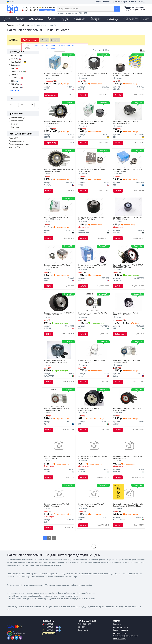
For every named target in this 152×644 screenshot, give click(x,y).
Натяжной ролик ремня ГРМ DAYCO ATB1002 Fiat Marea (92, 266)
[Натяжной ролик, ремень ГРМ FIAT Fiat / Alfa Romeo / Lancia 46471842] (129, 493)
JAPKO (14, 75)
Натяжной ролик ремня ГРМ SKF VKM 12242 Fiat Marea (93, 314)
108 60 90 (30, 7)
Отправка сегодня (17, 118)
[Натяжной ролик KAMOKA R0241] (59, 446)
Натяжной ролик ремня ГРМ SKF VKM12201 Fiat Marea (126, 314)
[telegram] (17, 638)
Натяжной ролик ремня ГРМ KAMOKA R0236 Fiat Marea (93, 457)
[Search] (117, 9)
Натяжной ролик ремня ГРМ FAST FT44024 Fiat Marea (92, 409)
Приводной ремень (16, 141)
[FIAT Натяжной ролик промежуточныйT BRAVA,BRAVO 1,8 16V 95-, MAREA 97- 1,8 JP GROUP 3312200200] (129, 254)
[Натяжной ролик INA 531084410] (129, 111)
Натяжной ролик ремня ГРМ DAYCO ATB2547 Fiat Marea (57, 75)
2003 (53, 46)
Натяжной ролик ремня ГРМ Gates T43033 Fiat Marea (127, 362)
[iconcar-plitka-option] (141, 50)
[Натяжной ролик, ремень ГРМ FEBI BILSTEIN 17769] (94, 206)
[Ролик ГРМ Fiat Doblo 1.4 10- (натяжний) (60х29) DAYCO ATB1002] (94, 254)
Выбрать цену (51, 95)
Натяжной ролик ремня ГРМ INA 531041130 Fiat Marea (56, 218)
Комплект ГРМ (15, 147)
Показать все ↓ (15, 91)
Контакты (133, 2)
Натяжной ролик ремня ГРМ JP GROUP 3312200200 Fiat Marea (128, 266)
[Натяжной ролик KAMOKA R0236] (94, 446)
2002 (48, 46)
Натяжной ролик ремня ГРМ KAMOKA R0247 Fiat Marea (128, 457)
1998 (48, 48)
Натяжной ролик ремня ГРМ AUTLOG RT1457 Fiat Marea (128, 218)
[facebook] (9, 638)
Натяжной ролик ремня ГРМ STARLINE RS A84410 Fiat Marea (58, 170)
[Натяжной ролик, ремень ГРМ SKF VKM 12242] (94, 302)
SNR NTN (16, 84)
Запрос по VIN (47, 10)
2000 (37, 46)
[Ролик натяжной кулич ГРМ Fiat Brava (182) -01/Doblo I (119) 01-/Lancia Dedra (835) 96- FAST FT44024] (94, 398)
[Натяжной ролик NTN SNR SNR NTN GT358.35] (128, 63)
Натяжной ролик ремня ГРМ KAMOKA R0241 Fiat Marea (58, 457)
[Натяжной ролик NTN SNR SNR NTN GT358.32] (94, 63)
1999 (53, 48)
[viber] (20, 638)
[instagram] (13, 638)
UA (9, 2)
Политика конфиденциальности (126, 636)
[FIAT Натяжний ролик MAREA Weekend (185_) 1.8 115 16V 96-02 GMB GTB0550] (94, 493)
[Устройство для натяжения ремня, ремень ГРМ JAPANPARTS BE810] (59, 350)
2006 (68, 46)
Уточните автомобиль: (14, 40)
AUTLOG (15, 56)
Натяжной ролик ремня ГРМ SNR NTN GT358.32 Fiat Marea (93, 75)
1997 (42, 48)
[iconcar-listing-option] (144, 50)
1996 (37, 48)
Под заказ (14, 127)
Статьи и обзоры (120, 639)
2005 (63, 46)
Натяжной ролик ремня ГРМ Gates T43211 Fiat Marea (92, 362)
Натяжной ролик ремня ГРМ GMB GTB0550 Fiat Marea (91, 505)
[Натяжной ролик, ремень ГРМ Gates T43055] (94, 159)
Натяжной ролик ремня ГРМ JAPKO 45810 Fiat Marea (127, 409)
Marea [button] (55, 40)
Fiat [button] (44, 40)
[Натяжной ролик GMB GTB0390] (59, 493)
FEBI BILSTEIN (17, 62)
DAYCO (15, 59)
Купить (83, 95)
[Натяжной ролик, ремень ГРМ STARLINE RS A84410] (59, 159)
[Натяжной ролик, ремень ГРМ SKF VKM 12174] (128, 159)
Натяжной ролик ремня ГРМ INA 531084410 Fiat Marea (126, 123)
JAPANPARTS (17, 71)
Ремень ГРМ (14, 138)
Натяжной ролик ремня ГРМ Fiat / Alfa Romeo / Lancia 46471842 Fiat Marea (128, 505)
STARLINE (16, 87)
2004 (58, 46)
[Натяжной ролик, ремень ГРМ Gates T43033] (129, 350)
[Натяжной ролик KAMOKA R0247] (129, 446)
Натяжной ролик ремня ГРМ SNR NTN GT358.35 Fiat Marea (128, 75)
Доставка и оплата (102, 2)
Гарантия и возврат (119, 2)
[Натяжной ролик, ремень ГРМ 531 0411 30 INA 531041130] (59, 206)
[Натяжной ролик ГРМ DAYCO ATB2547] (59, 63)
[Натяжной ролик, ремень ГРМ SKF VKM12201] (128, 302)
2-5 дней (13, 124)
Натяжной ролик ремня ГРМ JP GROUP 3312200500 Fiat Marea (59, 314)
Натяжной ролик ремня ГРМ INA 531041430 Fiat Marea (91, 123)
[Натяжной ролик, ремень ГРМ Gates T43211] (94, 350)
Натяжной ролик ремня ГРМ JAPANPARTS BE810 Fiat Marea (56, 362)
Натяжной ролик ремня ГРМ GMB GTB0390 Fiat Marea (56, 505)
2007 (74, 46)
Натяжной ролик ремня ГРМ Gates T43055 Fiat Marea (92, 170)
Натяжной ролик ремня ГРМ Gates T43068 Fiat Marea (57, 266)
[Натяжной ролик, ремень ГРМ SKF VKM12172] (59, 398)
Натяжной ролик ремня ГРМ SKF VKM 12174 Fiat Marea (128, 170)
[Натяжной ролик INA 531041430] (94, 111)
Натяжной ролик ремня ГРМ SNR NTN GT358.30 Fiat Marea (58, 123)
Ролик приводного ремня (19, 144)
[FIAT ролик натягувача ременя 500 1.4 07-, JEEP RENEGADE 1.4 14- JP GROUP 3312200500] (59, 302)
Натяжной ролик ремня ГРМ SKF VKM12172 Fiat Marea (56, 409)
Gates (14, 65)
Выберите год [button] (30, 40)
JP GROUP (16, 78)
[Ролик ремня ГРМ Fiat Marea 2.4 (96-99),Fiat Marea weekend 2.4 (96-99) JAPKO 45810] (129, 398)
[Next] (54, 538)
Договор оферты (120, 633)
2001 (42, 46)
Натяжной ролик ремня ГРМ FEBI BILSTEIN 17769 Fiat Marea (91, 218)
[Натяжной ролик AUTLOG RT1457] (129, 206)
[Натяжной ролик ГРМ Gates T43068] (59, 254)
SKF (15, 81)
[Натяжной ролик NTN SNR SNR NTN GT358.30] (59, 111)
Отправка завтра (17, 121)
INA (13, 68)
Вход (142, 2)
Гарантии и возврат (121, 630)
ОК (32, 105)
